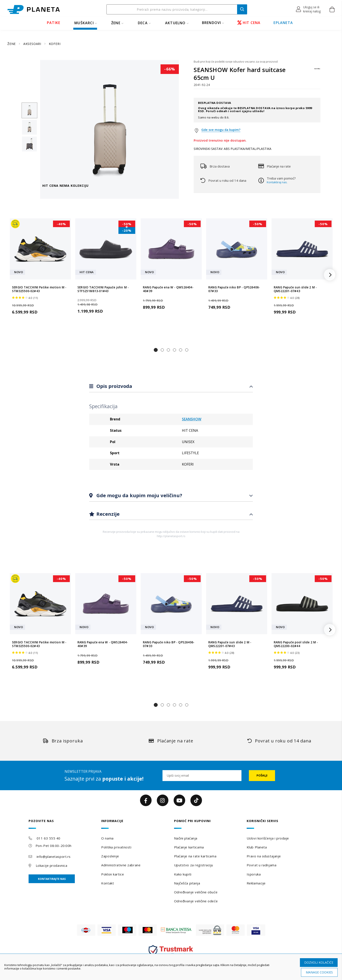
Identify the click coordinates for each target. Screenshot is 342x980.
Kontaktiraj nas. (277, 182)
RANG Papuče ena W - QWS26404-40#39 (168, 289)
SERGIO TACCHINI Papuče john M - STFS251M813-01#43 (103, 289)
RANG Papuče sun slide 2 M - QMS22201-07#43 (295, 289)
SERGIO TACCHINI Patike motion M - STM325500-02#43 (39, 289)
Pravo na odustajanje (264, 856)
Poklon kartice (113, 874)
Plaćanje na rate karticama (195, 856)
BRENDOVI (212, 23)
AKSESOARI (33, 44)
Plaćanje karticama (189, 847)
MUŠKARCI (84, 23)
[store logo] (34, 9)
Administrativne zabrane (121, 865)
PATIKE (54, 23)
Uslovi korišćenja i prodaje (268, 838)
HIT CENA (249, 23)
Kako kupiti (183, 874)
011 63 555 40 (49, 838)
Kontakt (108, 883)
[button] (309, 9)
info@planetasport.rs (54, 857)
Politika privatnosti (116, 847)
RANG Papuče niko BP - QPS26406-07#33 (234, 289)
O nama (107, 838)
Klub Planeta (257, 847)
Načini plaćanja (186, 838)
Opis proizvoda (114, 386)
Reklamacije (256, 883)
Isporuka (254, 874)
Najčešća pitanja (187, 883)
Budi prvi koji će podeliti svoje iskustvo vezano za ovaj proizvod (236, 62)
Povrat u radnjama (262, 865)
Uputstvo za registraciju (194, 865)
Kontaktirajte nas (52, 879)
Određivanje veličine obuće (196, 892)
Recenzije (107, 514)
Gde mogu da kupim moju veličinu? (139, 495)
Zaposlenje (110, 856)
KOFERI (55, 44)
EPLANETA (283, 23)
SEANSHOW (192, 419)
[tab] (171, 386)
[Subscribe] (262, 776)
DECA (143, 23)
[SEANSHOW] (317, 71)
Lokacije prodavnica (52, 865)
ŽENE (116, 23)
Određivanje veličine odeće (196, 901)
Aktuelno (175, 23)
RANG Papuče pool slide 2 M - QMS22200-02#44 (296, 644)
